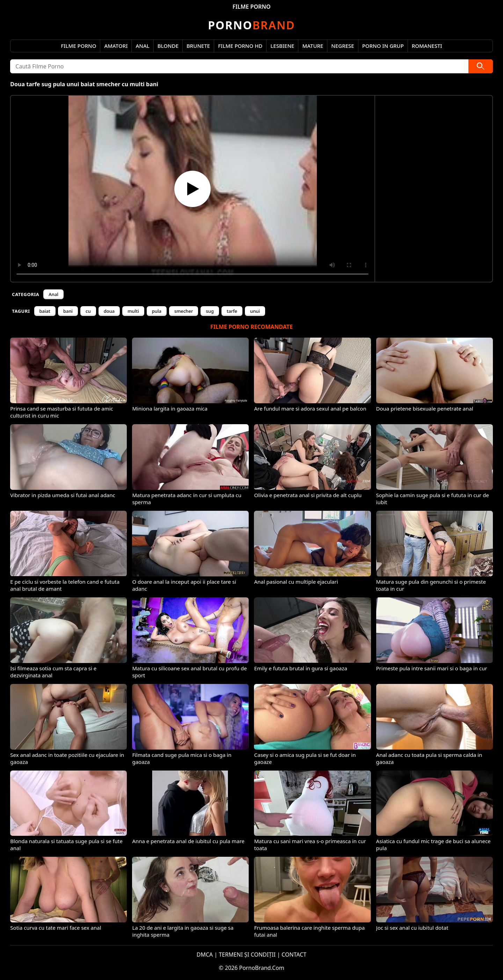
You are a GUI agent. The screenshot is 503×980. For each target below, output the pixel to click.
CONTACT (294, 955)
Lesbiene (282, 46)
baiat (45, 311)
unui (255, 311)
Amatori (116, 46)
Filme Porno (78, 46)
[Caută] (481, 66)
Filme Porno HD (240, 46)
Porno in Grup (383, 46)
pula (157, 311)
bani (68, 311)
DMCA (205, 955)
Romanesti (427, 46)
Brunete (198, 46)
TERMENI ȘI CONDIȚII (247, 955)
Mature (313, 46)
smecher (184, 311)
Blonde (168, 46)
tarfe (232, 311)
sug (210, 311)
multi (133, 311)
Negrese (342, 46)
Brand (251, 25)
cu (88, 311)
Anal (142, 46)
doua (109, 311)
